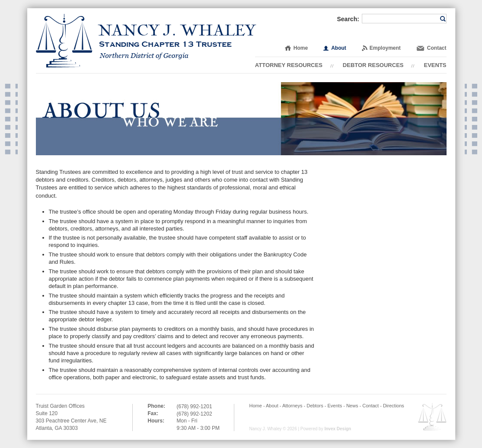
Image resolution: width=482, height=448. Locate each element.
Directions (394, 406)
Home (301, 48)
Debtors (315, 406)
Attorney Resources (289, 65)
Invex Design (338, 429)
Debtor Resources (373, 65)
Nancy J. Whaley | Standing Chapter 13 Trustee (146, 41)
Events (435, 65)
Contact (437, 48)
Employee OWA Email (432, 417)
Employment (385, 48)
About (339, 48)
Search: (348, 19)
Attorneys (292, 406)
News (352, 406)
